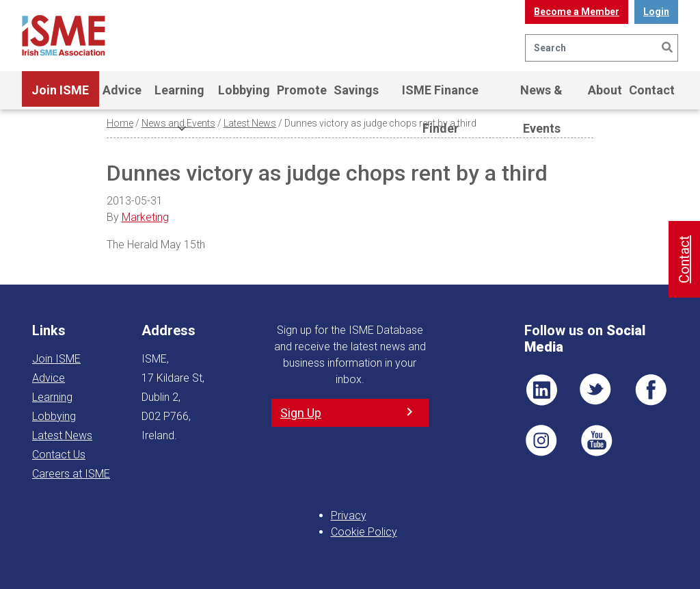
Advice (122, 90)
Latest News (250, 123)
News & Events (541, 96)
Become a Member (577, 12)
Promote (302, 90)
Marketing (145, 217)
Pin (541, 441)
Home (120, 123)
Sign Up (301, 413)
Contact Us (59, 455)
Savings (356, 90)
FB (651, 390)
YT (596, 441)
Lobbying (244, 90)
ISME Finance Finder (440, 96)
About (605, 90)
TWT (596, 390)
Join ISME (60, 96)
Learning (179, 96)
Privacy (349, 515)
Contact (652, 90)
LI (541, 390)
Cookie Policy (364, 532)
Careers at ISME (71, 474)
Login (656, 12)
